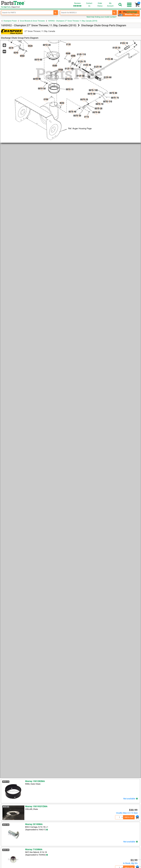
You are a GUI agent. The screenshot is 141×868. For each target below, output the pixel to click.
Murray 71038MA (34, 849)
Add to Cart (129, 817)
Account (110, 5)
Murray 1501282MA (35, 781)
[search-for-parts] (56, 13)
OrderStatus (100, 5)
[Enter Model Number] (86, 13)
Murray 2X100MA (34, 824)
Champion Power (10, 21)
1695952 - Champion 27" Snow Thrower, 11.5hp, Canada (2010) (73, 21)
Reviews (77, 4)
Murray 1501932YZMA (36, 806)
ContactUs (89, 5)
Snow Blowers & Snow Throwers (32, 21)
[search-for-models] (114, 13)
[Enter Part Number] (27, 13)
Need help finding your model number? (102, 17)
